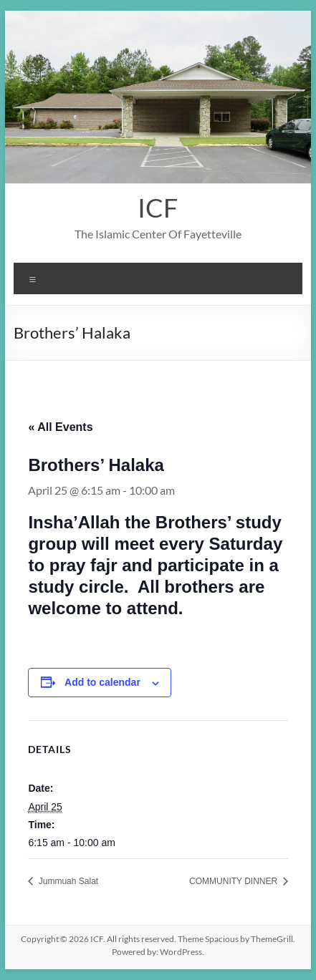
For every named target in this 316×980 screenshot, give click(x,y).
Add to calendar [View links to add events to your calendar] (102, 682)
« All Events (60, 427)
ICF (158, 208)
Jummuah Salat (67, 881)
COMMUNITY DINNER (234, 881)
